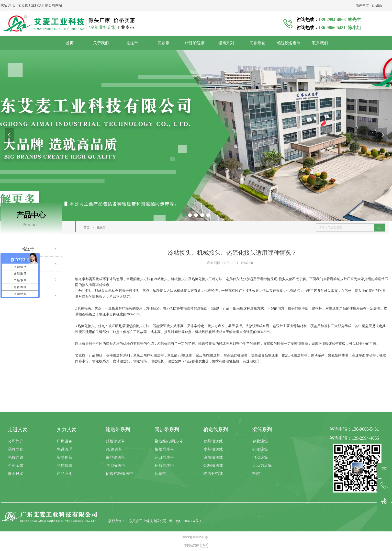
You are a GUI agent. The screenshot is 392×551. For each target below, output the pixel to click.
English (377, 6)
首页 (87, 228)
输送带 (101, 228)
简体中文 (362, 6)
